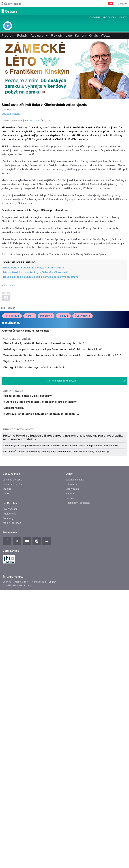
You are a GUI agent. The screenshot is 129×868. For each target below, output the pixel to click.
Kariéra (70, 729)
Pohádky (46, 388)
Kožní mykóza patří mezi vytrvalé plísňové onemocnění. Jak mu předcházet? (66, 431)
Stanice (7, 725)
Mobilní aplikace (12, 759)
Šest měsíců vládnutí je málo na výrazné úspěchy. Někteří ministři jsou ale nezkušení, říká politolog (56, 687)
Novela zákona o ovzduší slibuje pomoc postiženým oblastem (40, 350)
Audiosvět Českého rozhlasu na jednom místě (25, 403)
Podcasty (8, 754)
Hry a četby (12, 388)
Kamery (123, 17)
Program (95, 17)
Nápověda (72, 720)
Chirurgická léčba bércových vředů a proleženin (47, 475)
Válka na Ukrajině (12, 715)
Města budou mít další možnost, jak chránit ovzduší (34, 340)
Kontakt (70, 734)
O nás (94, 36)
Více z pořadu (13, 508)
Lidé (69, 36)
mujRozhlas (8, 381)
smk (12, 358)
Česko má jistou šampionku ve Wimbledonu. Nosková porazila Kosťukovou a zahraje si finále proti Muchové (61, 681)
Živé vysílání (83, 388)
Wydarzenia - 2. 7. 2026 (31, 461)
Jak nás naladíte (75, 715)
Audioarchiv (110, 17)
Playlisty (57, 36)
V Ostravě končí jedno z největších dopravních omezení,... (54, 557)
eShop (6, 729)
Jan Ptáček (35, 193)
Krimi (30, 388)
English (53, 818)
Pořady (22, 36)
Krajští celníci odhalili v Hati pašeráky (40, 512)
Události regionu (11, 114)
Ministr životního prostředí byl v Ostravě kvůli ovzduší (35, 345)
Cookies (7, 818)
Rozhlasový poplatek (78, 739)
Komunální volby (12, 720)
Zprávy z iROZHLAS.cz (18, 581)
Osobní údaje (21, 818)
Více (105, 36)
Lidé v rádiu (72, 725)
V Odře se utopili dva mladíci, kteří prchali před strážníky (52, 527)
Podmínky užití (38, 818)
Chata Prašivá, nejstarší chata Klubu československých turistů (56, 416)
